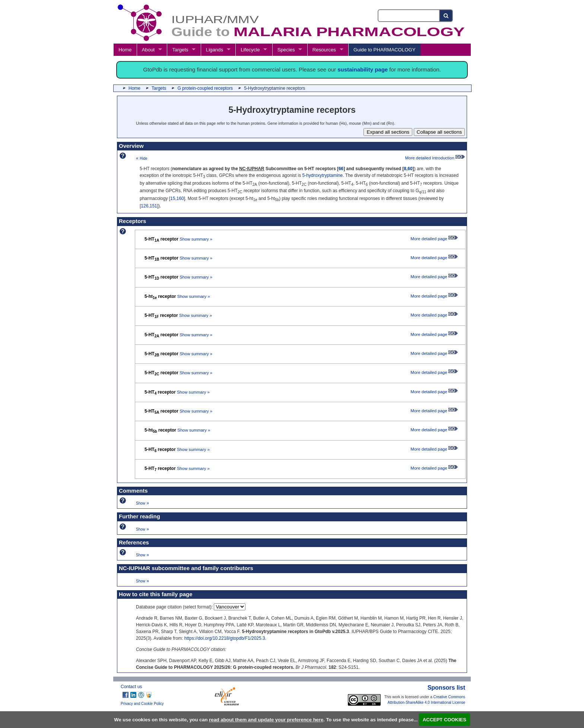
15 (173, 198)
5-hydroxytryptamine (322, 175)
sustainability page (363, 69)
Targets (180, 50)
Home (125, 50)
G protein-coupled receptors (205, 88)
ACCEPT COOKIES (445, 720)
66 (341, 169)
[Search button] (446, 16)
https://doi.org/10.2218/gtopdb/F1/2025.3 (225, 638)
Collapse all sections (439, 132)
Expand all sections (388, 132)
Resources (324, 50)
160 (180, 198)
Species (286, 50)
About (148, 50)
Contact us (131, 687)
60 (410, 169)
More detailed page (434, 239)
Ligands (215, 50)
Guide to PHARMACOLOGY (384, 50)
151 (153, 206)
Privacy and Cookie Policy (142, 704)
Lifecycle (250, 50)
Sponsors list (446, 688)
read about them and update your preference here (266, 720)
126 (145, 206)
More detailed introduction (435, 158)
